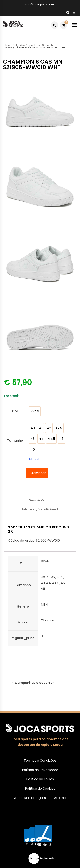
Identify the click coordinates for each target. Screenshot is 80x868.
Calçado (18, 45)
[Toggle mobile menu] (74, 25)
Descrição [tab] (37, 500)
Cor (15, 411)
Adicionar (39, 473)
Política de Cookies (40, 788)
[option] (35, 411)
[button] (40, 683)
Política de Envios (40, 779)
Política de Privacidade (40, 770)
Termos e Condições (40, 761)
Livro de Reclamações (29, 798)
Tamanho (15, 441)
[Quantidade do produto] (13, 473)
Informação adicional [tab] (40, 509)
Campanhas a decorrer (34, 683)
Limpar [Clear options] (35, 459)
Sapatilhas (33, 45)
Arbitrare (61, 798)
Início (6, 45)
